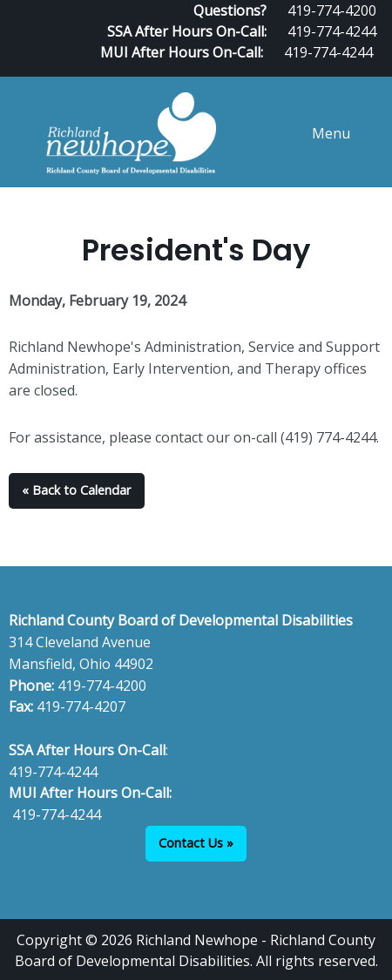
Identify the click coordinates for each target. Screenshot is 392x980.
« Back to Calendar (76, 490)
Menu (322, 133)
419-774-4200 (102, 686)
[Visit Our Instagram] (376, 70)
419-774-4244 (332, 31)
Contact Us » (196, 843)
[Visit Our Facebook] (321, 70)
